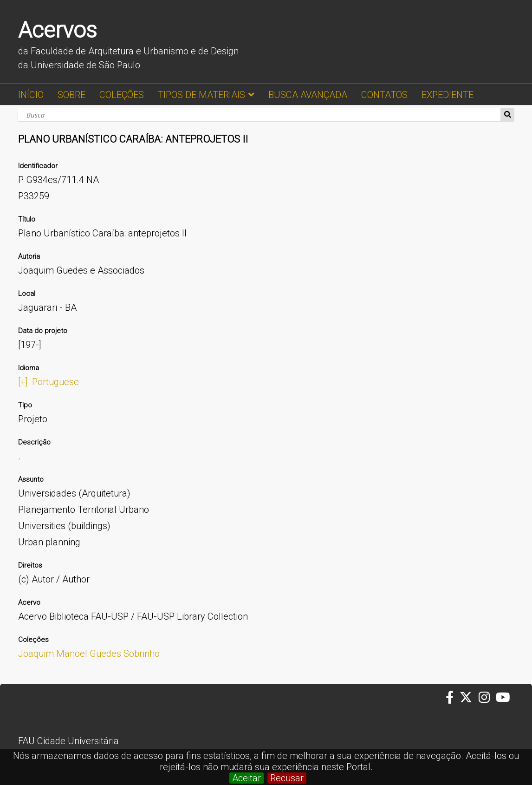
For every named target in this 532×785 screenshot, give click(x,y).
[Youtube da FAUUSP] (504, 698)
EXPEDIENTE (448, 95)
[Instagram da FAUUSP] (487, 698)
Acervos (58, 30)
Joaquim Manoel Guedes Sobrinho (89, 654)
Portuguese (55, 382)
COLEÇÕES (122, 95)
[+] (23, 382)
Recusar (287, 778)
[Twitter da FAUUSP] (469, 698)
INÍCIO (31, 95)
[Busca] (259, 115)
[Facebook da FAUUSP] (453, 698)
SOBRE (71, 95)
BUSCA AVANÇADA (308, 95)
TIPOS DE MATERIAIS (201, 95)
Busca (508, 115)
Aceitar (247, 778)
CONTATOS (384, 95)
